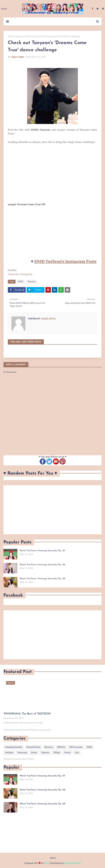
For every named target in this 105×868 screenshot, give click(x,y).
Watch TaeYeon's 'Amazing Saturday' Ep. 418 (42, 579)
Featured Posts (33, 747)
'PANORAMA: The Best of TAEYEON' (27, 714)
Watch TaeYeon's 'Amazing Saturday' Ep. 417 (42, 551)
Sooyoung (22, 753)
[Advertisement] (52, 510)
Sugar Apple (18, 57)
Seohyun (9, 753)
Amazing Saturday (14, 747)
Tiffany (57, 753)
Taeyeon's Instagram (20, 274)
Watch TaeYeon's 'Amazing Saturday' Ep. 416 (42, 565)
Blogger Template (73, 863)
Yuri (77, 753)
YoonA (67, 753)
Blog (47, 863)
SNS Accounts (76, 747)
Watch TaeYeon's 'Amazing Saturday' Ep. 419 (42, 804)
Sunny (34, 753)
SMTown (61, 747)
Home (11, 36)
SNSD (21, 282)
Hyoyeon (49, 747)
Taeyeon (20, 36)
